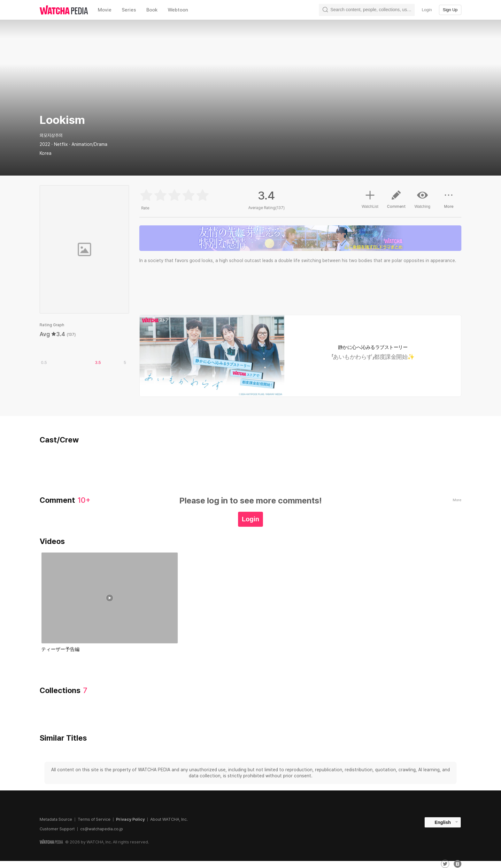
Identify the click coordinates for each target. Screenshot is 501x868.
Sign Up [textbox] (450, 10)
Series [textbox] (129, 10)
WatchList (370, 199)
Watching (422, 199)
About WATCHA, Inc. (169, 819)
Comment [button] (396, 202)
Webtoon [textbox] (178, 10)
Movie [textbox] (105, 10)
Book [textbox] (152, 10)
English (443, 822)
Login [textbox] (427, 10)
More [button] (449, 202)
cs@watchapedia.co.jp (102, 829)
